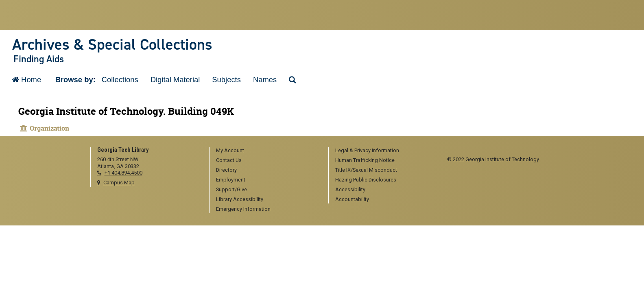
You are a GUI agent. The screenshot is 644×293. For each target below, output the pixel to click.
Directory (226, 170)
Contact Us (229, 160)
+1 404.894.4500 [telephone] (123, 173)
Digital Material (175, 80)
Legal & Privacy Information (367, 150)
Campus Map (119, 183)
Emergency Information (243, 209)
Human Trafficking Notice (365, 160)
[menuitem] (266, 151)
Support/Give (231, 189)
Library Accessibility (240, 199)
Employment (231, 180)
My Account (230, 150)
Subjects (226, 80)
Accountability (352, 199)
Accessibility (350, 189)
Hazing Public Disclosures (366, 180)
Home (27, 80)
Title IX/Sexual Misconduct (366, 170)
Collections (120, 80)
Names (265, 80)
